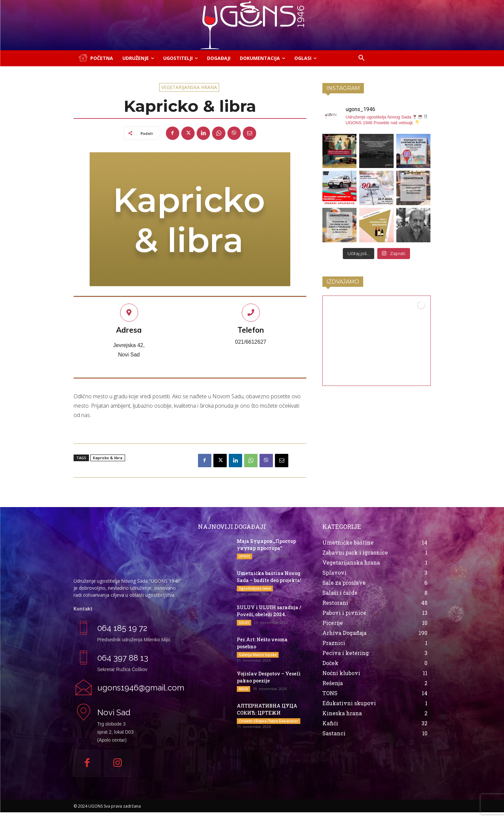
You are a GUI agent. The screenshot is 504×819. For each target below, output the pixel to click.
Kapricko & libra (108, 458)
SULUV (244, 623)
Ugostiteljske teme (255, 588)
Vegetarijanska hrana (189, 87)
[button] (362, 58)
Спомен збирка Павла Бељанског (269, 721)
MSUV (243, 689)
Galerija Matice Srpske (258, 655)
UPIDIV (244, 556)
